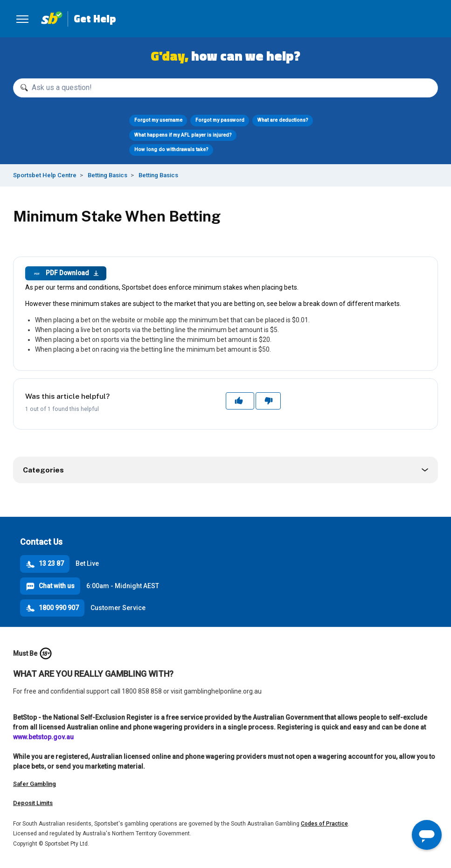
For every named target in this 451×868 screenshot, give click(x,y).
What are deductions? (283, 120)
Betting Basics (108, 175)
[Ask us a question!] (225, 88)
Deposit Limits (33, 803)
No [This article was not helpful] (268, 401)
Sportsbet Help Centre (45, 175)
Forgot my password (220, 120)
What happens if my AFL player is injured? (183, 135)
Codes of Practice (324, 824)
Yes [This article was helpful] (240, 401)
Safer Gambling (35, 784)
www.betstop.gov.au (43, 737)
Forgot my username (158, 120)
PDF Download (66, 273)
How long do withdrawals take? (171, 149)
